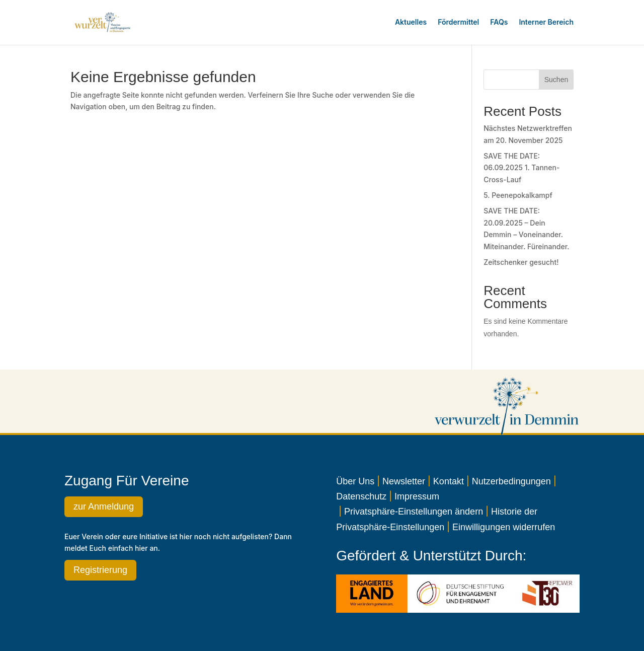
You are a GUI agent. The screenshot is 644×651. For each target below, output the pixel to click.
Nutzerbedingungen (511, 481)
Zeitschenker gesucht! (521, 262)
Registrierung (100, 570)
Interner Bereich (546, 22)
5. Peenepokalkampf (518, 195)
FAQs (499, 22)
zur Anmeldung (104, 507)
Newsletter (404, 481)
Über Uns (355, 481)
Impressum (417, 496)
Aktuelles (411, 22)
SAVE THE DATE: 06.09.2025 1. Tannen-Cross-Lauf (521, 168)
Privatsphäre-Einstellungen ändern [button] (414, 512)
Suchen (556, 80)
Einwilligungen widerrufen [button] (504, 527)
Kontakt (449, 481)
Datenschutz (361, 496)
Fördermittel (458, 22)
